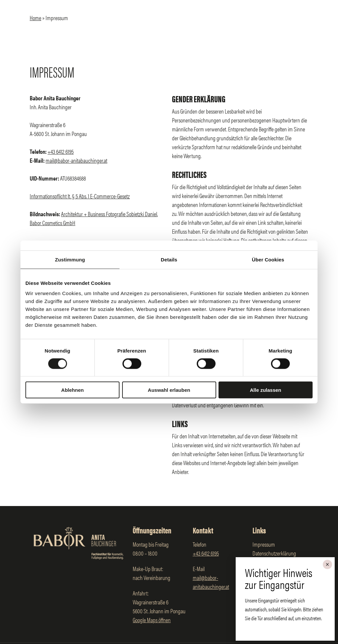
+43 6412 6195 (61, 151)
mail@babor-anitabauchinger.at (76, 160)
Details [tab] (169, 259)
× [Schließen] (327, 564)
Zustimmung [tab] (70, 259)
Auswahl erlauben (169, 390)
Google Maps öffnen (152, 620)
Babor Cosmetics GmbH (52, 223)
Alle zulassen (266, 390)
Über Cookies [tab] (268, 259)
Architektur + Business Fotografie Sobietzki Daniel (109, 214)
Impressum (264, 544)
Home (35, 18)
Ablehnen (72, 390)
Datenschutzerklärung (274, 553)
